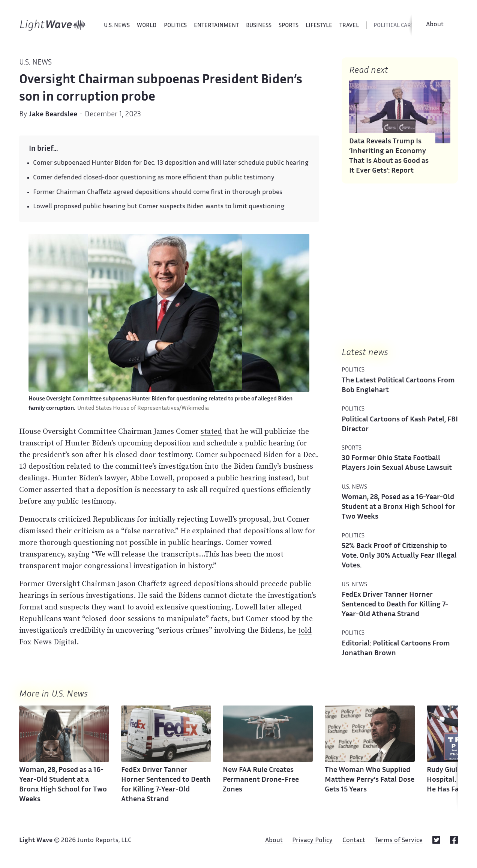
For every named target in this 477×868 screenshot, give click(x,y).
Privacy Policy (312, 841)
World (147, 26)
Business (259, 26)
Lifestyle (319, 26)
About (435, 25)
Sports (289, 26)
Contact (354, 841)
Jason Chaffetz (142, 584)
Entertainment (216, 26)
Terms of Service (399, 841)
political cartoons (401, 26)
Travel (349, 26)
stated (211, 431)
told (305, 630)
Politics (175, 26)
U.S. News (117, 26)
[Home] (53, 25)
